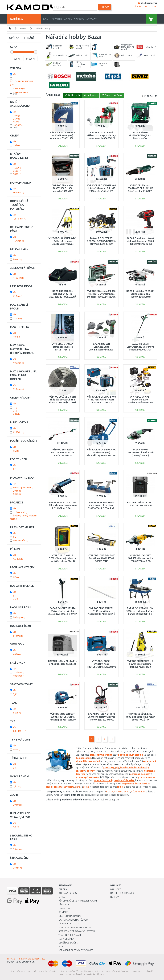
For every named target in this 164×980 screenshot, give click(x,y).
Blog (61, 947)
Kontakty (91, 19)
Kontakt (63, 912)
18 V (17, 116)
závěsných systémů (64, 787)
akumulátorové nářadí (88, 761)
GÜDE (134, 792)
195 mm (18, 363)
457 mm (18, 241)
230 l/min (19, 673)
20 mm (18, 805)
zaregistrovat (150, 6)
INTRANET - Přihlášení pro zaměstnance (26, 959)
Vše (14, 74)
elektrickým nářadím (101, 755)
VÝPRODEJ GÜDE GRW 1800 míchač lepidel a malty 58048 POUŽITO (140, 717)
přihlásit (138, 6)
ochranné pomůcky (140, 774)
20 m (17, 491)
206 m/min (20, 617)
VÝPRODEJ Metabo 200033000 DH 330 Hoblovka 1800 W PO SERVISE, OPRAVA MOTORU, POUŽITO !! (63, 191)
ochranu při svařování (88, 777)
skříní (78, 787)
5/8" (17, 694)
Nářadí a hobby (43, 29)
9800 (17, 174)
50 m (17, 494)
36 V (17, 119)
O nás (62, 897)
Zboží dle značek (68, 943)
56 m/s (18, 636)
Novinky (115, 897)
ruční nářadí (150, 761)
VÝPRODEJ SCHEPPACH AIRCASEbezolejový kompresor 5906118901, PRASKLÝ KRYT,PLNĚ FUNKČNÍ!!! (63, 138)
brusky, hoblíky (128, 768)
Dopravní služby (68, 893)
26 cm (18, 868)
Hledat (105, 7)
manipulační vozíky (124, 780)
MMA (17, 749)
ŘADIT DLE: (53, 95)
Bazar (23, 29)
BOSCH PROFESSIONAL (22, 83)
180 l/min (19, 676)
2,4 (16, 537)
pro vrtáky (109, 768)
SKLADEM (151, 96)
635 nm (18, 296)
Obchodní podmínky (70, 916)
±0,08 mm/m (21, 540)
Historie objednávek (122, 893)
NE (16, 451)
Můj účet (116, 889)
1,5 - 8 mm (20, 219)
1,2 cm (18, 786)
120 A (17, 318)
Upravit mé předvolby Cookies (76, 950)
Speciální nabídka (62, 19)
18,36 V (18, 125)
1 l (16, 408)
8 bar (17, 713)
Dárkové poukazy (69, 924)
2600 (17, 171)
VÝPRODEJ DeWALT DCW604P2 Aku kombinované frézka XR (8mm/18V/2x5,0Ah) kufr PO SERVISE (140, 403)
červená (19, 193)
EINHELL (118, 792)
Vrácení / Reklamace (70, 935)
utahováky (143, 768)
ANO (17, 654)
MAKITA (142, 792)
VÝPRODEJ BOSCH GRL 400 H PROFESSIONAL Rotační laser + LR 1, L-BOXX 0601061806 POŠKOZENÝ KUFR (101, 403)
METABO (19, 89)
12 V (17, 122)
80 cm (18, 259)
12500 (18, 168)
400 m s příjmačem (24, 488)
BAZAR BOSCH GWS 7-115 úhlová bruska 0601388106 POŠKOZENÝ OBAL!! (63, 505)
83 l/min (19, 432)
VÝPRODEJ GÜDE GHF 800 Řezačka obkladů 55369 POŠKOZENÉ (101, 558)
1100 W (18, 278)
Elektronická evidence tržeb (75, 927)
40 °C (17, 337)
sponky (91, 771)
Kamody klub (66, 908)
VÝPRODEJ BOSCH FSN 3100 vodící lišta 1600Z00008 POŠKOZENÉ (101, 611)
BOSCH (110, 792)
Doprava (79, 19)
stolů (86, 787)
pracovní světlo (146, 777)
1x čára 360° (21, 512)
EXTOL (127, 792)
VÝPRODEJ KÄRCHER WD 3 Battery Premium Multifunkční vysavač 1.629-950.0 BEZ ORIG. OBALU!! (63, 244)
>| (112, 739)
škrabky (80, 771)
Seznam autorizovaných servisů (77, 931)
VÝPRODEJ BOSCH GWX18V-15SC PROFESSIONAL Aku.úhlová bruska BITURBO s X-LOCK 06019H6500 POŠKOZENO (101, 667)
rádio (120, 787)
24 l (16, 145)
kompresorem (84, 758)
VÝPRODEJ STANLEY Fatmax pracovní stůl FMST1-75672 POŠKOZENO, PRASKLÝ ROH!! (63, 350)
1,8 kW (18, 559)
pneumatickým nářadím (131, 755)
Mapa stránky (66, 939)
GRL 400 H (20, 731)
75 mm (18, 849)
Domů (47, 19)
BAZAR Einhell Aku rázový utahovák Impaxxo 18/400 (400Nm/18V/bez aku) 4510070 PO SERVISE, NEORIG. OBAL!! (140, 244)
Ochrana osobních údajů (73, 920)
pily (117, 768)
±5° (16, 599)
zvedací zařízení (103, 780)
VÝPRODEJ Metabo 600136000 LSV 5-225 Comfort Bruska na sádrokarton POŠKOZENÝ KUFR (63, 455)
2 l (16, 411)
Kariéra (63, 889)
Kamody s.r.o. (28, 962)
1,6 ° (17, 827)
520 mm (18, 389)
